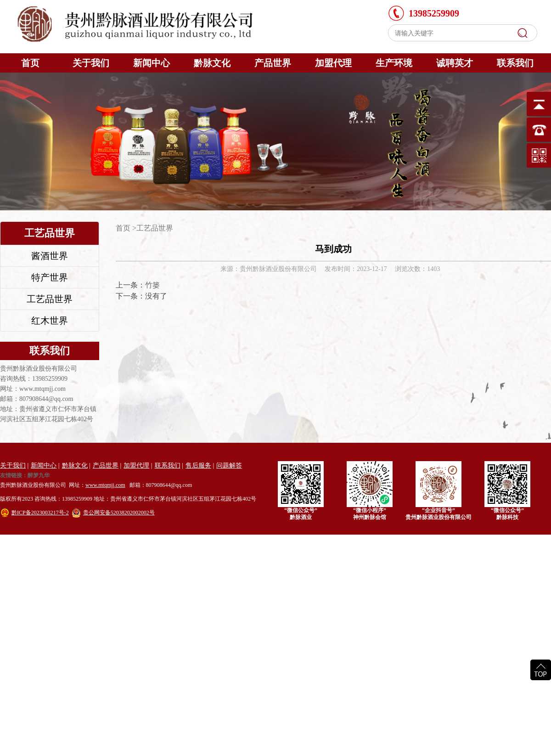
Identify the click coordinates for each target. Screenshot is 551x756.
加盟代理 (333, 63)
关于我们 (91, 63)
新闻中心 (152, 63)
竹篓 (152, 285)
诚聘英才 (455, 63)
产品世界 (273, 63)
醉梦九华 (39, 476)
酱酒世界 (50, 256)
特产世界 (50, 277)
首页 (30, 63)
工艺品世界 (50, 299)
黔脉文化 (212, 63)
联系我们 (515, 63)
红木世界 (50, 321)
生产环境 (394, 63)
